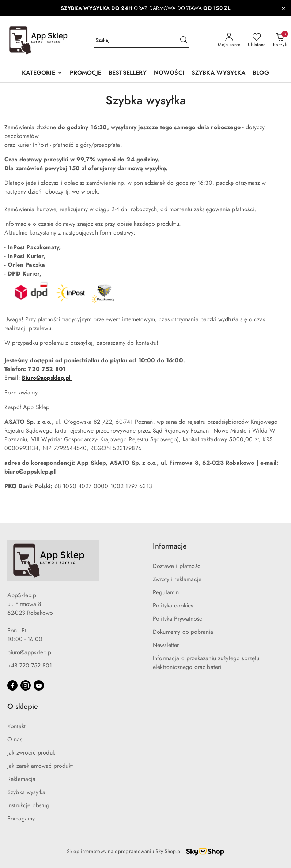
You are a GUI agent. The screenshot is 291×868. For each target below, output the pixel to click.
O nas (15, 740)
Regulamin (166, 592)
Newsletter (166, 645)
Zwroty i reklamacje (177, 579)
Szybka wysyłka (26, 792)
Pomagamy (21, 819)
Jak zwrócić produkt (32, 753)
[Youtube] (39, 685)
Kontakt (16, 726)
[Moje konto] (229, 40)
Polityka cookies (173, 606)
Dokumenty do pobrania (183, 632)
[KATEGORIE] (42, 73)
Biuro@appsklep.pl (47, 378)
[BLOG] (261, 73)
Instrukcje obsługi (29, 805)
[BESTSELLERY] (128, 73)
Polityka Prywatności (178, 619)
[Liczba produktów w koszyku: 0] (280, 40)
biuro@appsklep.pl (30, 652)
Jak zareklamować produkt (40, 766)
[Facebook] (12, 685)
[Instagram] (26, 685)
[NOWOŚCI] (169, 73)
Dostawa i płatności (177, 566)
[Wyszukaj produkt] (141, 40)
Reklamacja (22, 779)
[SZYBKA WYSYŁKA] (218, 73)
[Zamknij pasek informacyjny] (283, 8)
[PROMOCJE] (86, 73)
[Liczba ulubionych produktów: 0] (257, 40)
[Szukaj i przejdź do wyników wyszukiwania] (184, 40)
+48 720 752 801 (30, 666)
